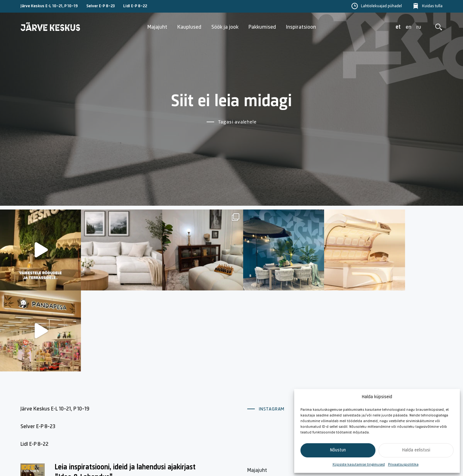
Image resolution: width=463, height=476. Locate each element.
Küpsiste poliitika (401, 385)
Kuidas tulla (432, 6)
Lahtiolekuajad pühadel (381, 6)
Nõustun (338, 450)
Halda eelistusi (416, 450)
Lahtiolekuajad (264, 400)
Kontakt (323, 385)
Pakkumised (262, 27)
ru (419, 27)
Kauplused (189, 27)
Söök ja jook (225, 27)
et (398, 27)
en (409, 27)
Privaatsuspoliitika (403, 465)
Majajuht (157, 27)
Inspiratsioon (301, 27)
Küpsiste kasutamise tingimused (359, 465)
